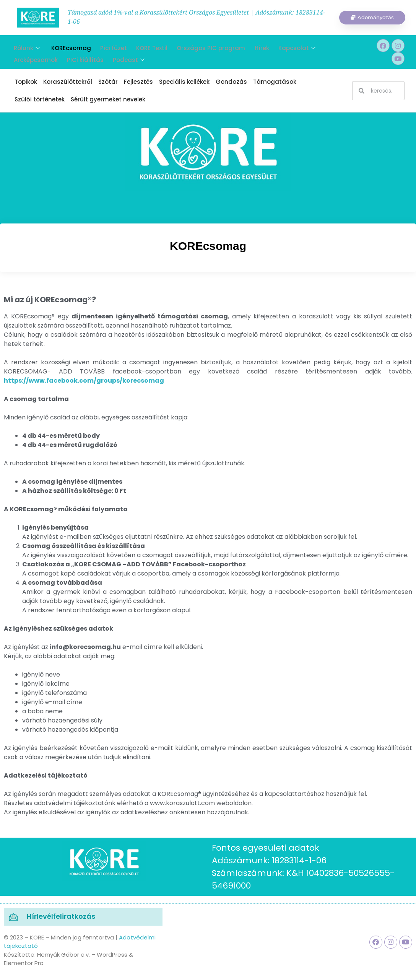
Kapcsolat (285, 47)
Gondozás (231, 82)
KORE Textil (145, 47)
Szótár (108, 82)
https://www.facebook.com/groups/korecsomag (84, 381)
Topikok (26, 82)
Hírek (252, 47)
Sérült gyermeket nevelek (108, 99)
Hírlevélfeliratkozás (61, 916)
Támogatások (275, 82)
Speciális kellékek (184, 82)
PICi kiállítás (81, 56)
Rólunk (24, 47)
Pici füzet (108, 47)
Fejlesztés (138, 82)
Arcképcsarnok (33, 56)
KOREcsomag (67, 47)
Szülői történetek (40, 99)
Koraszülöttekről (68, 82)
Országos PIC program (202, 47)
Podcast (123, 56)
